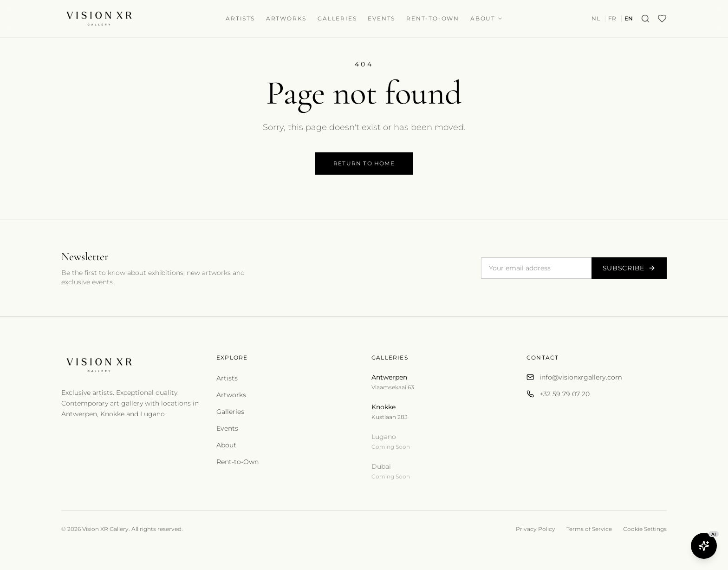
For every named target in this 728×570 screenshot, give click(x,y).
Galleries (337, 18)
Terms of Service (589, 529)
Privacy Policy (536, 529)
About (487, 18)
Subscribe (629, 268)
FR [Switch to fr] (612, 18)
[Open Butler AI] (704, 546)
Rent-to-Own (433, 18)
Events (381, 18)
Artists (240, 18)
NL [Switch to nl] (596, 18)
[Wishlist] (662, 19)
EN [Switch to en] (629, 18)
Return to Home (364, 163)
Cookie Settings (645, 529)
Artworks (286, 18)
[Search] (645, 19)
